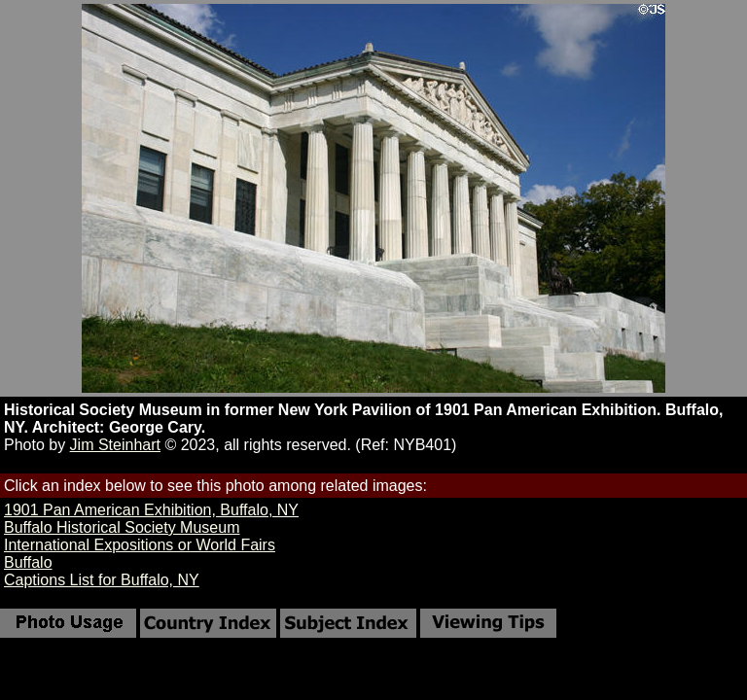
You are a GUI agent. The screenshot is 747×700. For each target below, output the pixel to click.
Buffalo (28, 562)
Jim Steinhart (115, 445)
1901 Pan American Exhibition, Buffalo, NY (151, 510)
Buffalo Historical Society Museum (122, 527)
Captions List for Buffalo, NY (102, 580)
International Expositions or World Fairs (140, 545)
